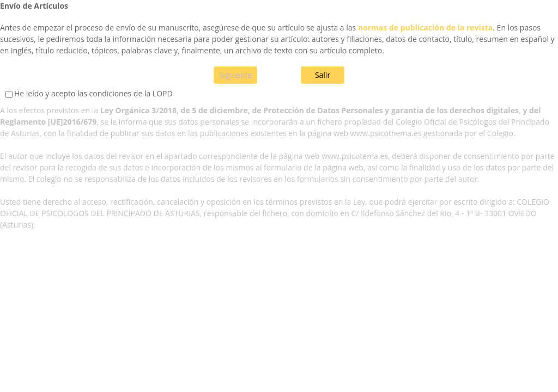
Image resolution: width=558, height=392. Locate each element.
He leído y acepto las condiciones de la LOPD (93, 93)
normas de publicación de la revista (425, 27)
